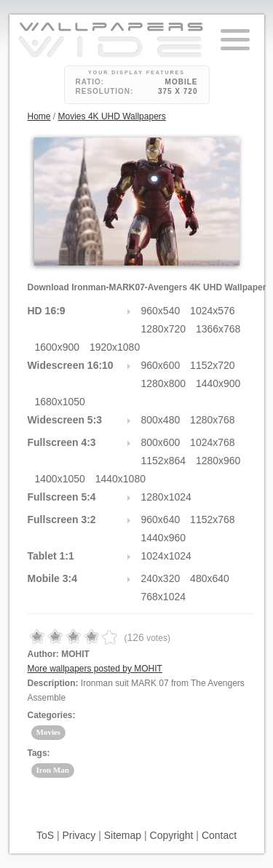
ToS (45, 835)
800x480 (161, 420)
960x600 (161, 365)
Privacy (79, 835)
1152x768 (213, 519)
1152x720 (213, 365)
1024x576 (213, 311)
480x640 (210, 578)
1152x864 (164, 461)
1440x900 (218, 383)
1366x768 (218, 329)
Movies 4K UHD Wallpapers (112, 116)
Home (39, 116)
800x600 (161, 442)
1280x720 (164, 329)
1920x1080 (115, 347)
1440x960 (164, 538)
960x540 (161, 311)
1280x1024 (166, 497)
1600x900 (58, 347)
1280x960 (218, 461)
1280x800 (164, 383)
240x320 (161, 578)
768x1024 (164, 597)
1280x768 (213, 420)
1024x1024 (166, 556)
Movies (49, 732)
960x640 (161, 519)
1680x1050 (60, 402)
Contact (219, 835)
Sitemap (123, 835)
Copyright (172, 835)
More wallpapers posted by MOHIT (95, 669)
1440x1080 (120, 479)
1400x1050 (60, 479)
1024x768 (213, 442)
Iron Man (53, 770)
